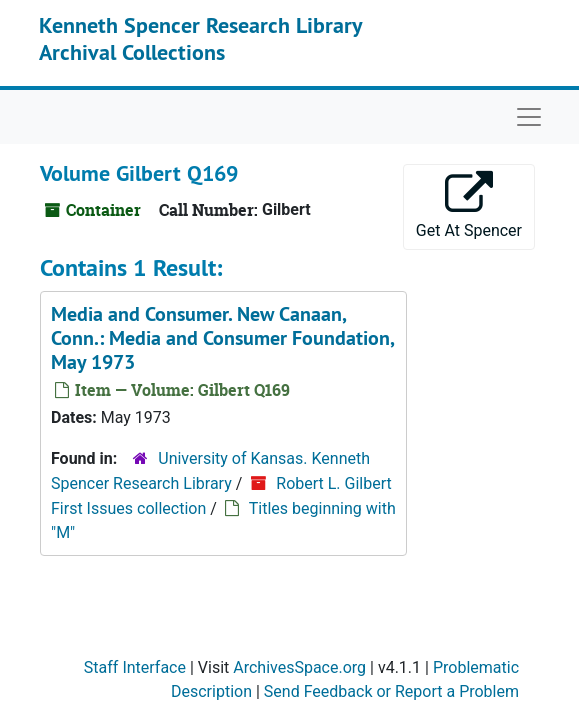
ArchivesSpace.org (299, 667)
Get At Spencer (469, 205)
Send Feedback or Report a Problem (391, 691)
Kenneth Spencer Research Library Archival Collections (200, 38)
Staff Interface (135, 667)
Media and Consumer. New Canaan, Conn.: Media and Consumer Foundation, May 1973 (222, 338)
